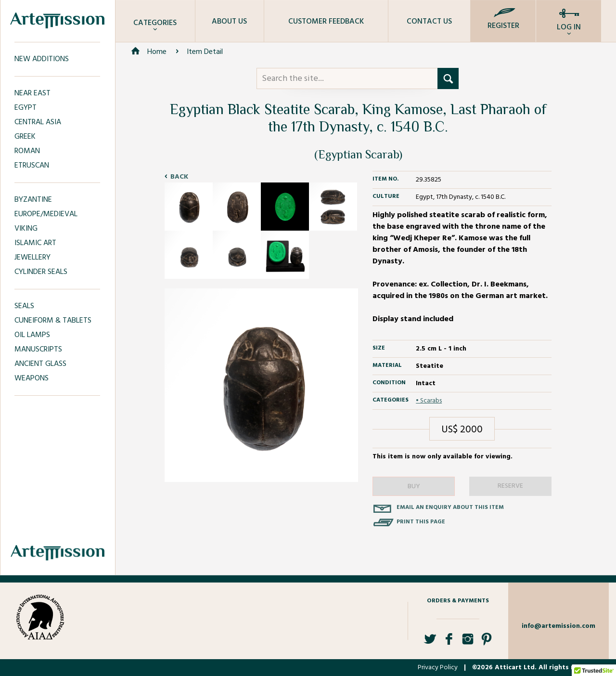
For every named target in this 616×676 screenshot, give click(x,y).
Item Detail (205, 52)
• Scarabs (429, 401)
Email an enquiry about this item (450, 507)
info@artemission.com (558, 626)
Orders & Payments (458, 601)
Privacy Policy (438, 668)
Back (179, 177)
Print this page (421, 522)
